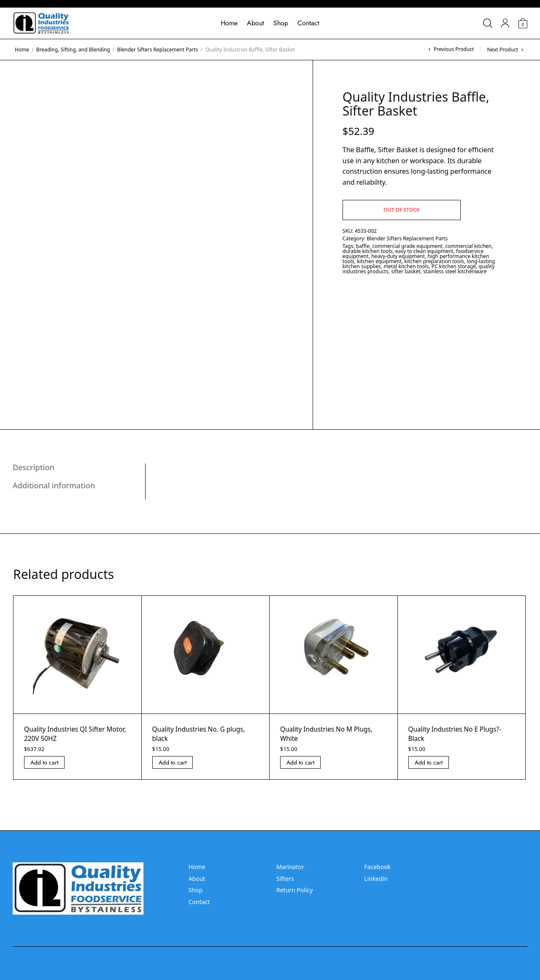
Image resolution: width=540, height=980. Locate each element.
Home (229, 23)
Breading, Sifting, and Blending (73, 50)
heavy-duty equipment (398, 256)
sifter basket (406, 271)
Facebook (377, 867)
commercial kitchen (468, 246)
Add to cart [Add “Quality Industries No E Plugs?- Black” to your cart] (429, 762)
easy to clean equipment (424, 251)
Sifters (285, 879)
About (255, 23)
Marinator (290, 867)
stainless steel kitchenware (455, 271)
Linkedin (376, 879)
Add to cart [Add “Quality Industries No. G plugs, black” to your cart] (173, 762)
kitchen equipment (379, 261)
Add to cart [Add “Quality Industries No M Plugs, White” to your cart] (300, 762)
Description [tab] (34, 467)
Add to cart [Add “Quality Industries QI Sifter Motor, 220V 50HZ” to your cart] (44, 762)
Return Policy (294, 890)
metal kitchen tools (406, 266)
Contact (308, 23)
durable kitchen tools (368, 251)
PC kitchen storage (454, 266)
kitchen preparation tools (434, 261)
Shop (281, 23)
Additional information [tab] (54, 485)
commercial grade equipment (407, 246)
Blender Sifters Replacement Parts (158, 50)
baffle (363, 246)
